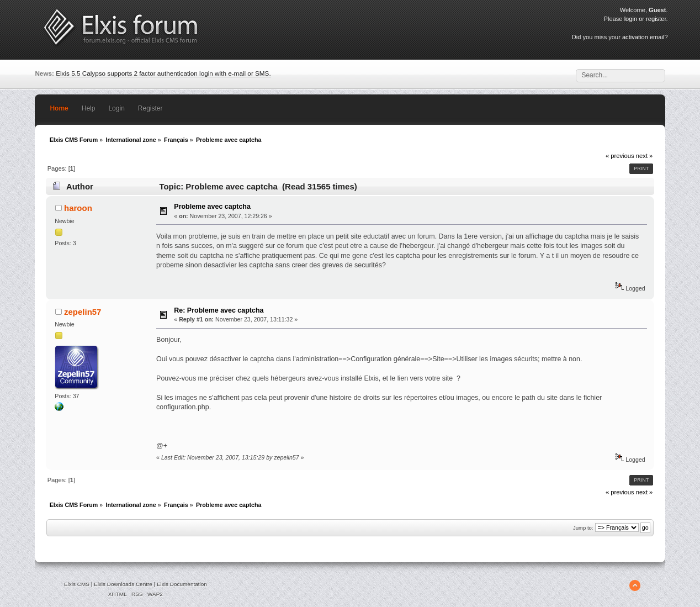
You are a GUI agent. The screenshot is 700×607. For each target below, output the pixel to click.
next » (645, 156)
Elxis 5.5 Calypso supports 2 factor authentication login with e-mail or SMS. (163, 73)
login (631, 19)
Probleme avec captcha (212, 207)
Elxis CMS (77, 584)
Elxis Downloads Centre (123, 584)
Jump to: (583, 528)
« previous (620, 156)
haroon (78, 208)
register (656, 19)
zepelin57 (83, 312)
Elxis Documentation (182, 584)
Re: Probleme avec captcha (219, 310)
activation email (643, 37)
